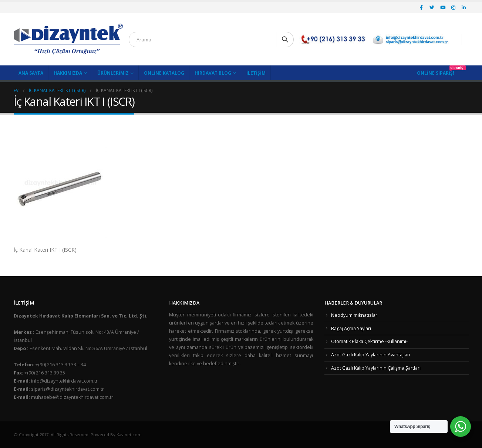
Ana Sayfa (31, 73)
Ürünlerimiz (113, 73)
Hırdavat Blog (213, 73)
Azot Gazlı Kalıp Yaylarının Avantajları (371, 355)
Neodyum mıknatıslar (354, 315)
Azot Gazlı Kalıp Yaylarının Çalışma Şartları (376, 368)
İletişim (256, 73)
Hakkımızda (68, 73)
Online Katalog (164, 73)
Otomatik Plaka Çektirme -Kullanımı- (369, 341)
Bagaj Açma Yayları (351, 328)
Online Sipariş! (436, 73)
